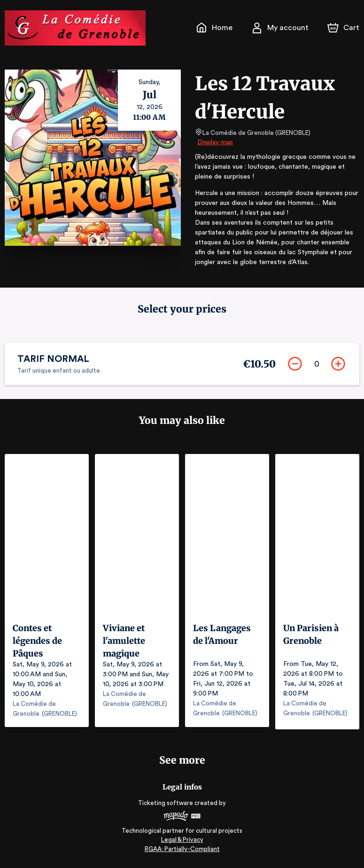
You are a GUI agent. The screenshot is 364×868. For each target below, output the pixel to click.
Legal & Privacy (182, 840)
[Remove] (294, 365)
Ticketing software (167, 803)
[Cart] (344, 28)
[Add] (337, 365)
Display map (215, 142)
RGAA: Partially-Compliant (182, 849)
